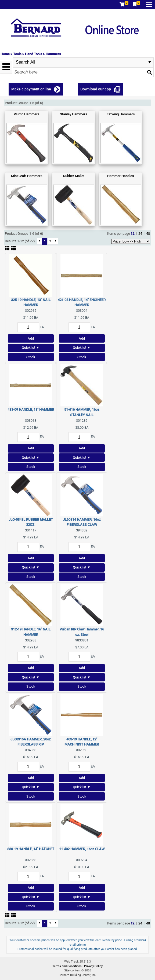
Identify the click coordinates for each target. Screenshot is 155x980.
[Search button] (149, 72)
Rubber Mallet (74, 176)
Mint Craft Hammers (27, 176)
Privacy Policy (93, 966)
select (150, 62)
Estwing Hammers (121, 114)
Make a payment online (31, 89)
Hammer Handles (121, 176)
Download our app (96, 89)
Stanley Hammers (74, 114)
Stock (31, 357)
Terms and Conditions (67, 966)
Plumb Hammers (27, 114)
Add (31, 338)
